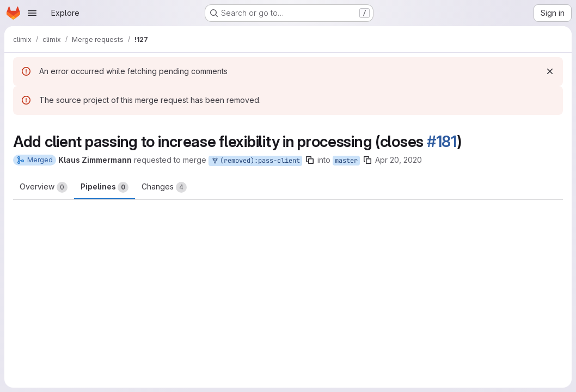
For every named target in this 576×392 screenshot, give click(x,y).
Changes (164, 187)
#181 (442, 142)
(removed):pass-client (255, 161)
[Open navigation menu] (32, 13)
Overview (44, 187)
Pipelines (105, 187)
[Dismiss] (550, 71)
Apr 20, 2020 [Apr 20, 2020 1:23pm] (399, 160)
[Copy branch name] (310, 160)
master (346, 161)
